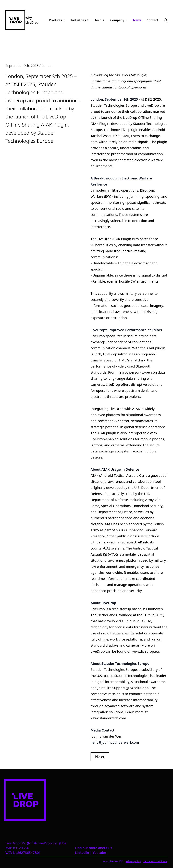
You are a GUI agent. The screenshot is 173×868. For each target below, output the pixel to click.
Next (100, 757)
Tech (98, 20)
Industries (78, 20)
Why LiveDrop (32, 20)
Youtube (99, 853)
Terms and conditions (155, 861)
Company (117, 20)
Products (55, 20)
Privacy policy (133, 861)
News (137, 20)
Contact (152, 20)
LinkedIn (82, 853)
